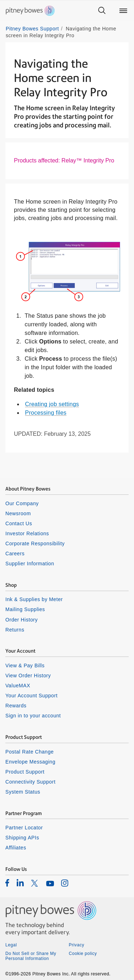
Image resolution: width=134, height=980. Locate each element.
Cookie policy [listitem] (83, 954)
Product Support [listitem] (25, 772)
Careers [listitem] (15, 554)
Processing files (46, 413)
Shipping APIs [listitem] (22, 838)
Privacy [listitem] (77, 945)
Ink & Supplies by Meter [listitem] (34, 599)
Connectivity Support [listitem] (30, 782)
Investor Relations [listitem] (27, 533)
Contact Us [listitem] (19, 523)
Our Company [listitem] (22, 503)
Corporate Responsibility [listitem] (35, 543)
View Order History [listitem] (28, 676)
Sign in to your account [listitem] (33, 716)
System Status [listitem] (23, 792)
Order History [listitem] (22, 620)
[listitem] (7, 883)
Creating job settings (52, 404)
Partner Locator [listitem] (24, 828)
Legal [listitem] (11, 945)
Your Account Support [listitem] (31, 696)
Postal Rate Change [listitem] (29, 752)
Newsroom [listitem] (18, 513)
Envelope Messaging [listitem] (30, 762)
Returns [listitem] (15, 630)
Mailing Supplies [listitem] (25, 609)
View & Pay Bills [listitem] (25, 665)
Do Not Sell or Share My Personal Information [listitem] (31, 956)
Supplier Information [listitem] (30, 564)
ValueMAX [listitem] (18, 686)
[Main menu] (123, 11)
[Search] (102, 11)
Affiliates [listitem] (16, 848)
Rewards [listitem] (16, 706)
